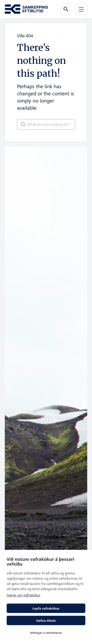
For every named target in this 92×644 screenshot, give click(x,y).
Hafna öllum (46, 621)
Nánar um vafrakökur (24, 595)
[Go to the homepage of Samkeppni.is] (26, 9)
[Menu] (81, 9)
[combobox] (46, 124)
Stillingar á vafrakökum (46, 633)
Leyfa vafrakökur (46, 608)
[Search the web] (66, 9)
